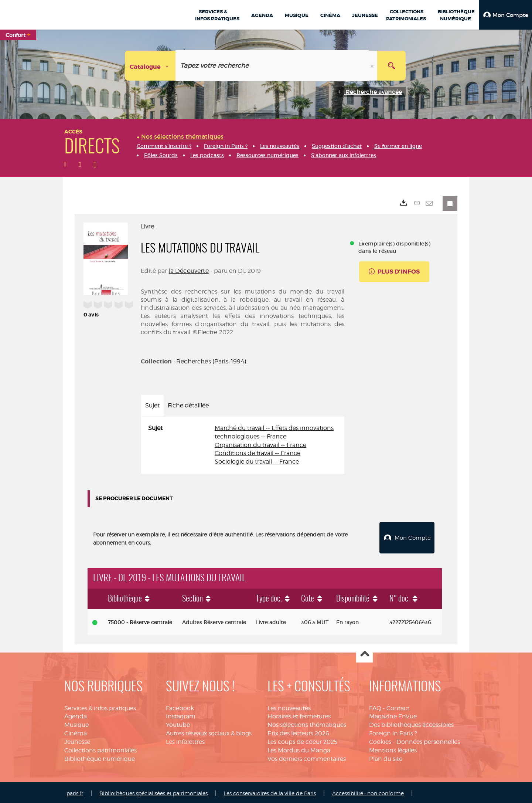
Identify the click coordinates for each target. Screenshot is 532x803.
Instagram (181, 715)
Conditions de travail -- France (258, 453)
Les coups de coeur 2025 (302, 740)
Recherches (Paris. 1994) (211, 361)
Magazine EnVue (393, 715)
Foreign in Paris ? (393, 731)
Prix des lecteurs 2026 (298, 731)
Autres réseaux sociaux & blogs (209, 731)
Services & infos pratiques (100, 706)
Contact (398, 706)
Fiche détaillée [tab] (188, 405)
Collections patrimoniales (100, 748)
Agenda (76, 715)
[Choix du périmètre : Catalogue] (150, 66)
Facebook (180, 706)
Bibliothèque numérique (100, 757)
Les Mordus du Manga (299, 748)
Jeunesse (77, 740)
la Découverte (189, 271)
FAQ (375, 706)
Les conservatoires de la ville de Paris (270, 791)
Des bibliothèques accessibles (411, 723)
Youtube (178, 723)
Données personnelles (428, 740)
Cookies (380, 740)
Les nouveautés (289, 706)
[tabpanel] (243, 445)
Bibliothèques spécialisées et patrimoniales (154, 791)
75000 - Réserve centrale (140, 620)
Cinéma (76, 731)
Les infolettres (185, 740)
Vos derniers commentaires (307, 757)
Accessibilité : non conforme (368, 791)
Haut (364, 653)
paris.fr (75, 791)
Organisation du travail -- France (260, 445)
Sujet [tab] (152, 405)
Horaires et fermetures (299, 715)
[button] (505, 15)
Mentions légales (393, 748)
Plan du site (386, 757)
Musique (76, 723)
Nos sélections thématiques (307, 723)
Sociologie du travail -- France (257, 462)
